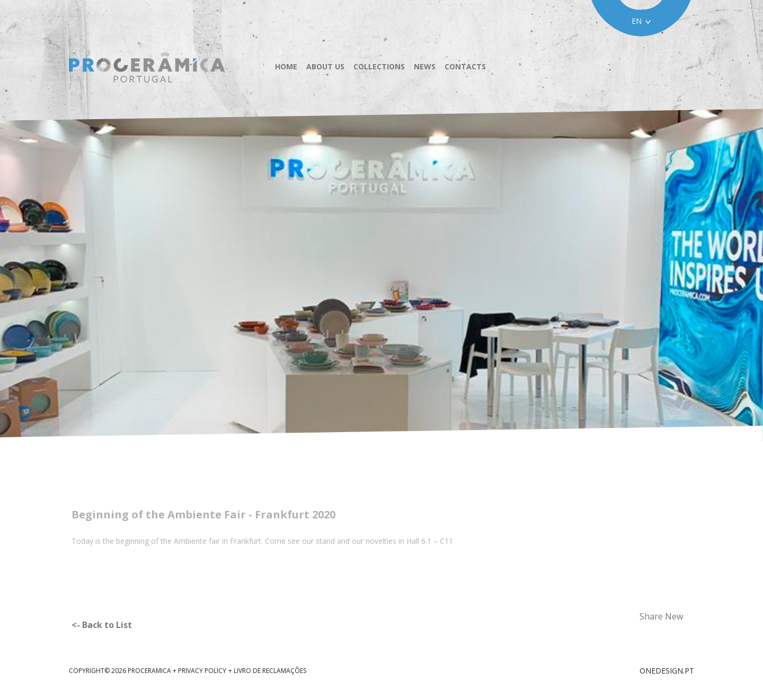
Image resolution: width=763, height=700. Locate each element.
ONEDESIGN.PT (667, 671)
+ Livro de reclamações (267, 671)
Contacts (465, 67)
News (425, 67)
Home (286, 67)
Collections (379, 67)
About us (325, 67)
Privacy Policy (202, 671)
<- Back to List (102, 625)
